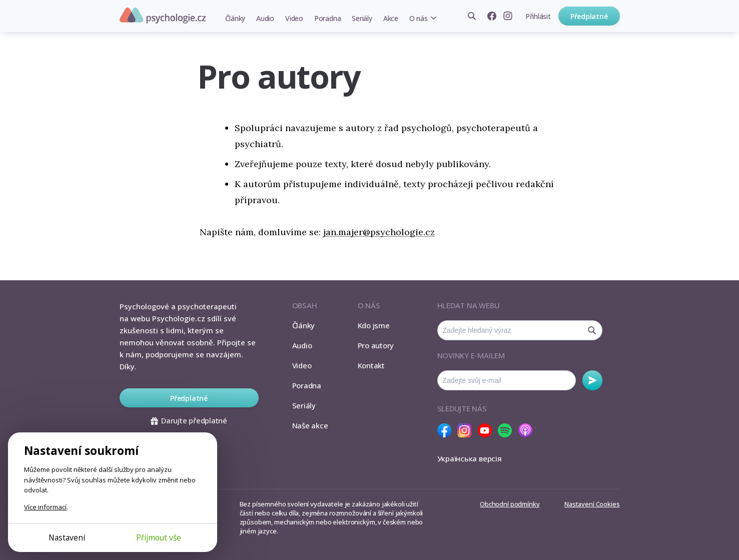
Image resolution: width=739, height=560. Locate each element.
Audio (265, 18)
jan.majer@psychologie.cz (379, 232)
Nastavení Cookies (592, 504)
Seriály (362, 18)
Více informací (45, 507)
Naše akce (310, 425)
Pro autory (376, 345)
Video (294, 18)
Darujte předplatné (189, 420)
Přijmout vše (159, 537)
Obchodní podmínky (510, 504)
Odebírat (592, 380)
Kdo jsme (374, 325)
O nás (419, 18)
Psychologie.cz (163, 16)
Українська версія (470, 458)
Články (235, 18)
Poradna (327, 18)
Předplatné (589, 16)
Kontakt (371, 365)
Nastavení (67, 537)
